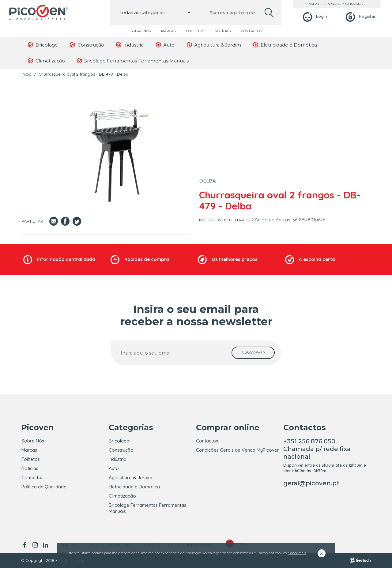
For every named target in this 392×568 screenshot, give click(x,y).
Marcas (168, 31)
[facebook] (26, 545)
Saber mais (297, 553)
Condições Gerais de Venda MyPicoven (238, 450)
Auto (165, 45)
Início (26, 74)
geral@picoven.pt (311, 483)
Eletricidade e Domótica (285, 45)
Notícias (223, 31)
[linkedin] (45, 545)
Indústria (130, 45)
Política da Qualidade (44, 487)
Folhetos (195, 31)
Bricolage (42, 45)
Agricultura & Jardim (213, 45)
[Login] (314, 16)
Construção (87, 45)
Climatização (46, 61)
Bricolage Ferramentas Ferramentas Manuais (132, 61)
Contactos (251, 31)
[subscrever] (253, 353)
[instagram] (35, 545)
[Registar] (360, 16)
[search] (269, 13)
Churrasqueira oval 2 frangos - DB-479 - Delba (83, 74)
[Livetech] (360, 560)
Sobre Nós (141, 31)
